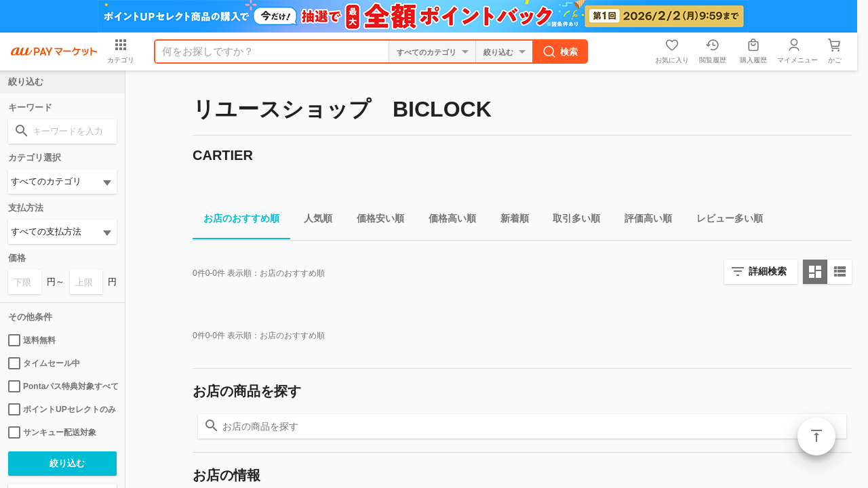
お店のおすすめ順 (236, 221)
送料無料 (32, 340)
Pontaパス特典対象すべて (62, 386)
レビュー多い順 (724, 221)
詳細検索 (768, 271)
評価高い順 (643, 221)
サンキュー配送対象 (52, 432)
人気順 (313, 221)
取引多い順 (571, 221)
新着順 (509, 221)
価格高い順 (447, 221)
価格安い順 (375, 221)
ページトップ (816, 436)
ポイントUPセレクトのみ (62, 409)
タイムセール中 (44, 363)
